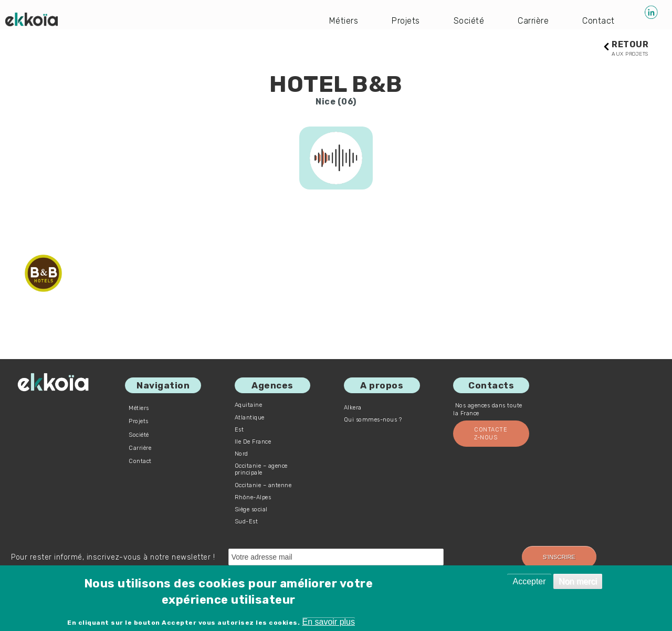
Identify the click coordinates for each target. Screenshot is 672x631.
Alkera (353, 408)
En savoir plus (329, 622)
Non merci (578, 581)
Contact (598, 21)
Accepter (529, 581)
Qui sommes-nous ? (373, 420)
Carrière (533, 21)
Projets (406, 21)
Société (469, 21)
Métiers (344, 21)
